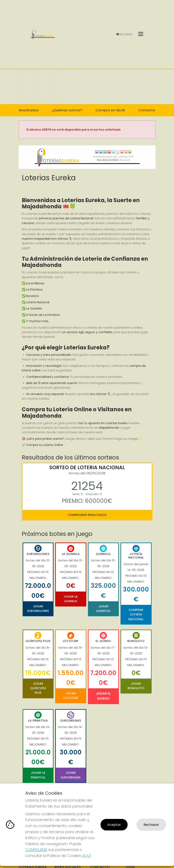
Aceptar (114, 825)
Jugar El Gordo (103, 696)
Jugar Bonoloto (136, 686)
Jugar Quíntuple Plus (38, 688)
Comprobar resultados (87, 515)
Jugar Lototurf (71, 696)
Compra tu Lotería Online (45, 445)
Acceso (124, 34)
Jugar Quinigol (103, 609)
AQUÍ (86, 856)
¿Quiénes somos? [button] (67, 110)
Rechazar (151, 825)
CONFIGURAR (36, 850)
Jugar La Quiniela (71, 599)
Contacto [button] (147, 110)
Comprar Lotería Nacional (136, 614)
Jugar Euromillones (38, 609)
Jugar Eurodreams (71, 775)
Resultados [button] (29, 110)
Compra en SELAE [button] (110, 110)
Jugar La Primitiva (38, 775)
